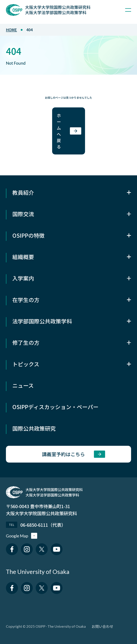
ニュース (23, 385)
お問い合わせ (102, 626)
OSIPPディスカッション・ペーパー (55, 407)
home (11, 30)
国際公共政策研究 (34, 428)
